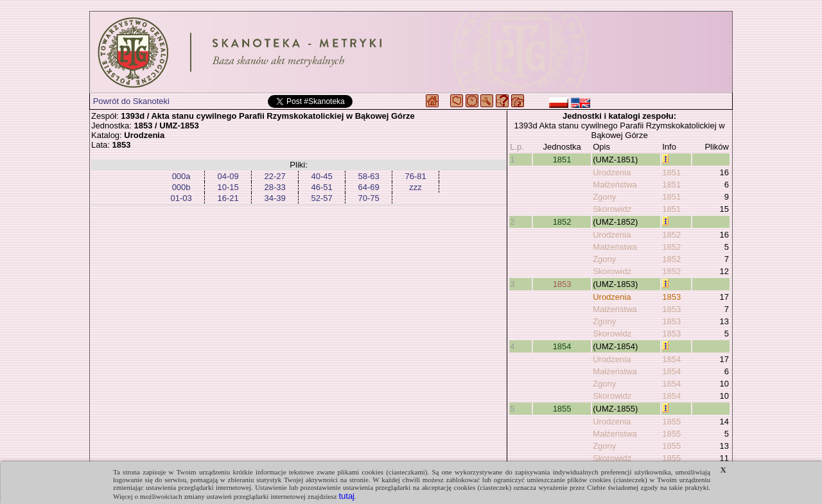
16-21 (228, 198)
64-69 (368, 187)
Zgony (604, 197)
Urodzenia (612, 172)
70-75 (368, 198)
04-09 (228, 176)
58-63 (368, 176)
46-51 (321, 187)
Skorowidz (612, 209)
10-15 (228, 187)
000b (181, 187)
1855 (562, 409)
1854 (562, 346)
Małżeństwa (615, 185)
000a (181, 176)
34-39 (275, 198)
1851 (562, 160)
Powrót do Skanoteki (131, 101)
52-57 (321, 198)
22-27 (275, 176)
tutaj (346, 496)
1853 (562, 284)
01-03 (181, 198)
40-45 (321, 176)
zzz (415, 187)
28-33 (275, 187)
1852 (562, 222)
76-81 (415, 176)
